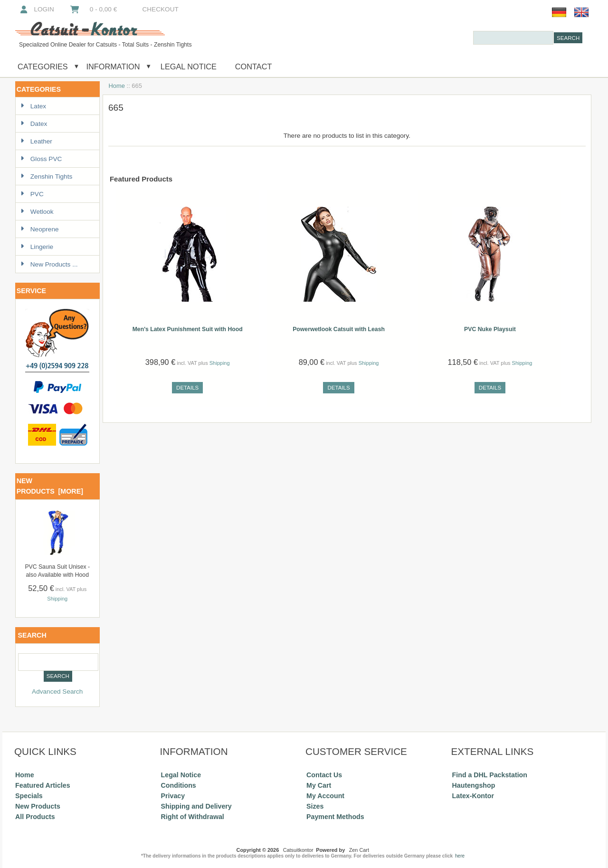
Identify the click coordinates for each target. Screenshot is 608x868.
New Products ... (49, 264)
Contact (254, 67)
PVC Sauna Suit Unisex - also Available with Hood (57, 571)
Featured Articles (43, 785)
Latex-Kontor (473, 796)
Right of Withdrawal (193, 817)
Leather (36, 141)
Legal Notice (187, 67)
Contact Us (324, 775)
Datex (34, 124)
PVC (32, 194)
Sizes (315, 806)
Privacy (173, 796)
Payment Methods (335, 817)
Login (36, 9)
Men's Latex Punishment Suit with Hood (188, 329)
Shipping (57, 599)
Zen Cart (359, 850)
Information (113, 67)
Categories (43, 67)
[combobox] (513, 38)
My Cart (319, 785)
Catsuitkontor (298, 850)
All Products (35, 817)
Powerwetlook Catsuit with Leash (339, 329)
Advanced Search (57, 692)
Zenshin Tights (46, 176)
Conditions (179, 785)
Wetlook (37, 212)
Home (117, 86)
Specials (29, 796)
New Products (38, 806)
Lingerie (37, 247)
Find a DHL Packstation (490, 775)
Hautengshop (474, 785)
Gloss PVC (41, 159)
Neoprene (40, 229)
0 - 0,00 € (93, 9)
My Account (325, 796)
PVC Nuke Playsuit (490, 329)
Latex (33, 106)
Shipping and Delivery (196, 806)
